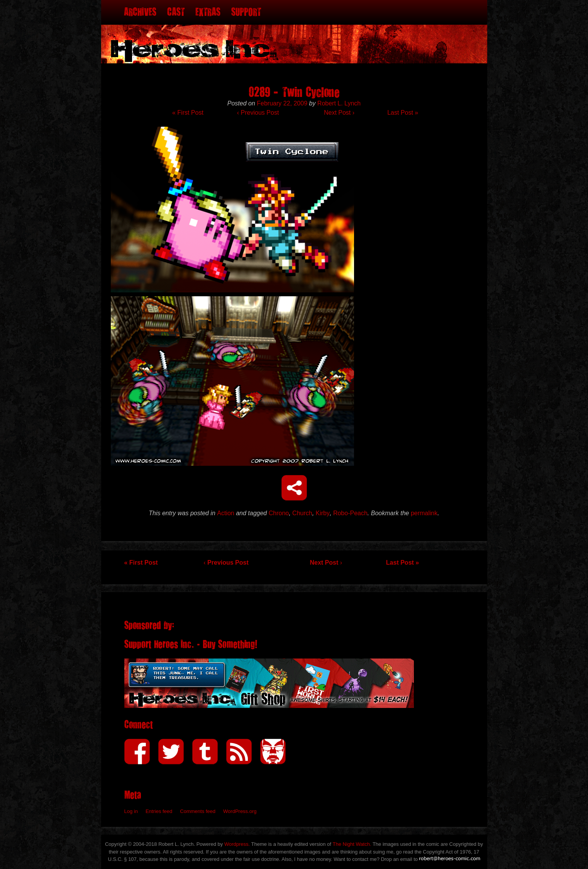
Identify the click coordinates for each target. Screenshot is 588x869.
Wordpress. (237, 844)
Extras (208, 12)
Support (246, 12)
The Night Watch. (352, 844)
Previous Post (258, 113)
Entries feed (159, 811)
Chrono (279, 513)
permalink (424, 513)
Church (302, 513)
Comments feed (198, 811)
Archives (140, 12)
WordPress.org (240, 811)
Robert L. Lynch (339, 103)
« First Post (188, 113)
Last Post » (403, 113)
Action (225, 513)
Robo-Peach (350, 513)
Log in (131, 811)
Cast (176, 12)
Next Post (339, 113)
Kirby (323, 513)
